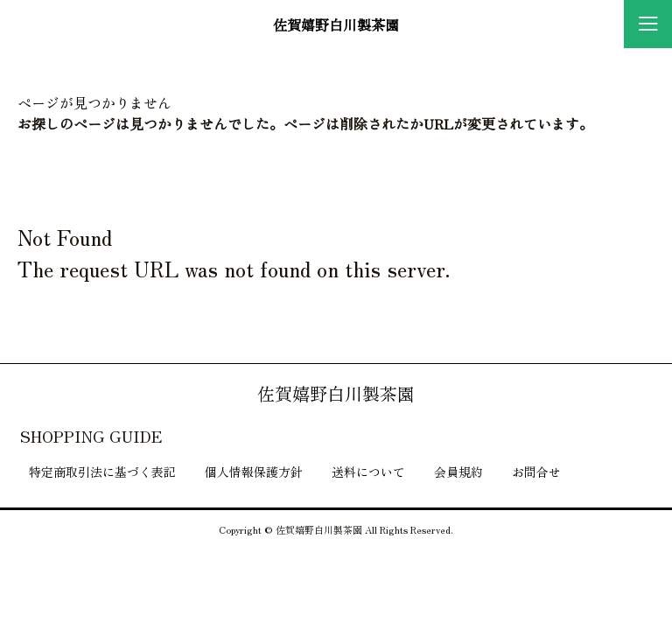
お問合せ (536, 472)
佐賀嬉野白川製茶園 (336, 24)
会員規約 (458, 472)
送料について (368, 472)
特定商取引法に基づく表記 (102, 472)
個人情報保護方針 (254, 472)
